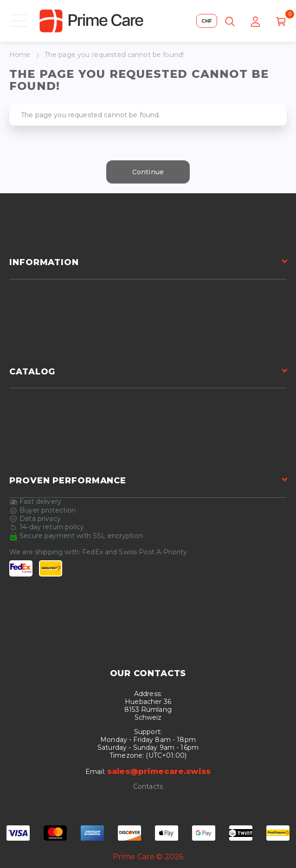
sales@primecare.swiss (159, 771)
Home (20, 55)
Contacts (148, 787)
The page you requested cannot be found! (114, 55)
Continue (148, 172)
